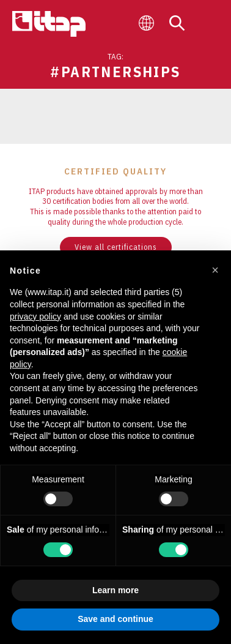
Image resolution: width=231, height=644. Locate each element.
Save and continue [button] (116, 619)
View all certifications (116, 247)
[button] (215, 270)
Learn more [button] (116, 590)
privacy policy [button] (35, 316)
